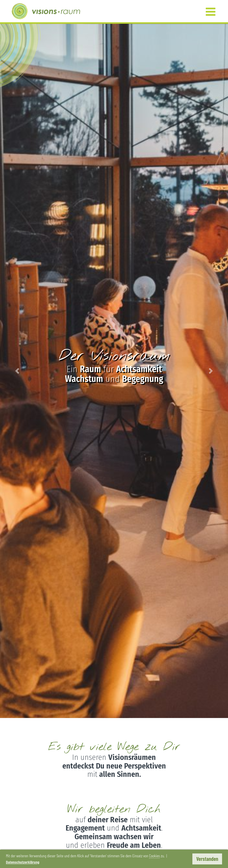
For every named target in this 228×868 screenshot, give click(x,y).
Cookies (154, 856)
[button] (17, 371)
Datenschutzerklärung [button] (23, 862)
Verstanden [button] (207, 859)
